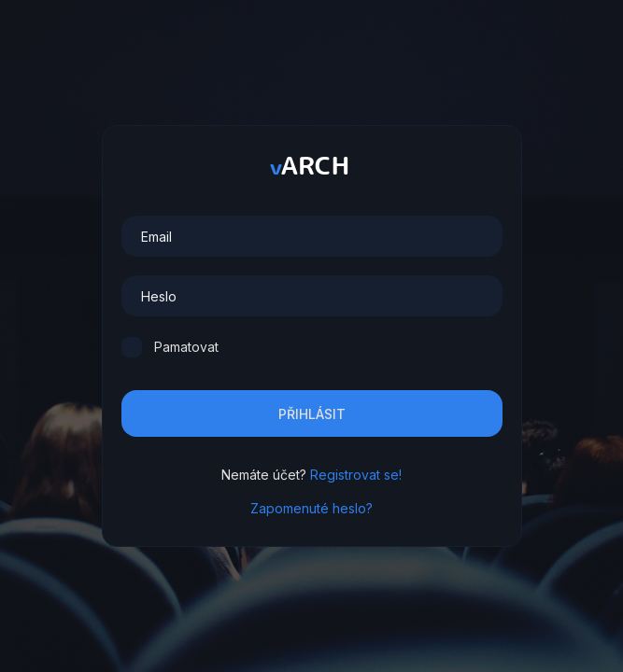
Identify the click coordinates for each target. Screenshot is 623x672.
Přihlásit (312, 414)
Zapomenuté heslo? (311, 508)
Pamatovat (186, 347)
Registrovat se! (356, 475)
